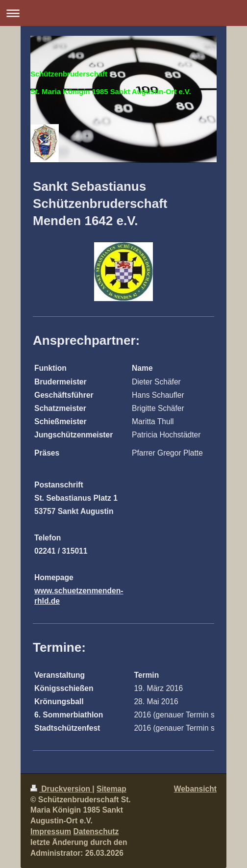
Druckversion (61, 789)
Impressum (51, 831)
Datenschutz (96, 831)
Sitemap (111, 789)
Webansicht (195, 789)
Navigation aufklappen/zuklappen (123, 13)
